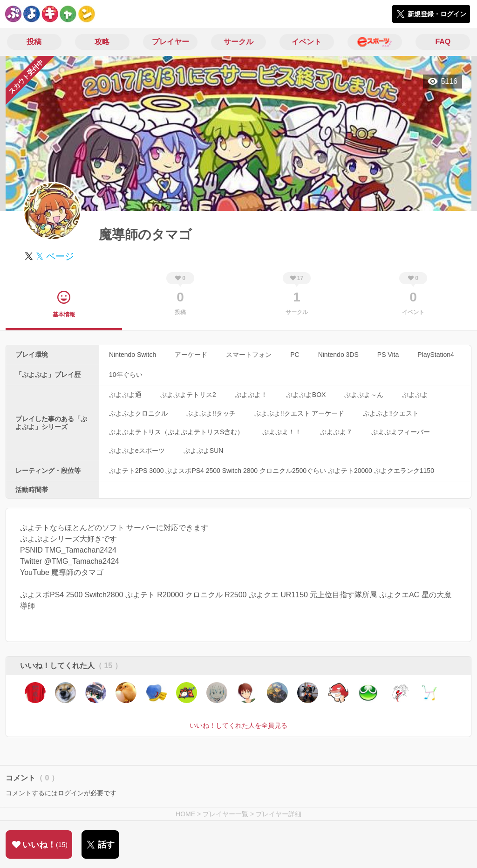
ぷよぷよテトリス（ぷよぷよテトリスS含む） (176, 432)
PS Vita (388, 355)
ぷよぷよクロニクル (138, 413)
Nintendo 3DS (338, 355)
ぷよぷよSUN (204, 451)
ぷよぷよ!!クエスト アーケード (300, 413)
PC (295, 355)
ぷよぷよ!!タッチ (211, 413)
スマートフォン (249, 355)
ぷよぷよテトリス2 (188, 395)
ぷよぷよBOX (306, 395)
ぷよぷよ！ (251, 395)
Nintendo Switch (133, 355)
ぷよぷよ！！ (282, 432)
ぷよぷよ (415, 395)
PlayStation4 (436, 355)
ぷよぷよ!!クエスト (391, 413)
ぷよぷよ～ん (364, 395)
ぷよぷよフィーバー (401, 432)
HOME (185, 814)
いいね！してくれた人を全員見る (238, 725)
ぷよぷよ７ (336, 432)
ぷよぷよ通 (125, 395)
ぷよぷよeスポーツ (137, 451)
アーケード (191, 355)
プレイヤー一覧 (225, 814)
